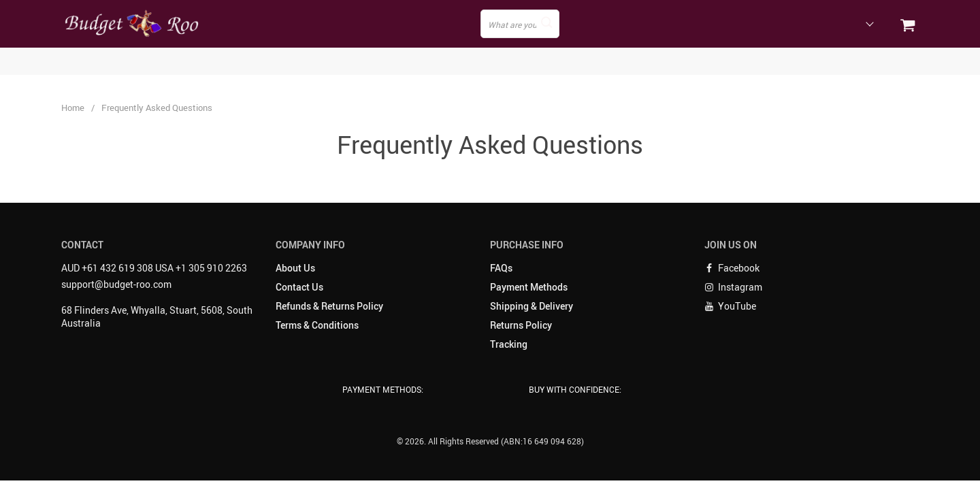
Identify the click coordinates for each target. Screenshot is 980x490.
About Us (295, 268)
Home (73, 108)
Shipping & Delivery (532, 306)
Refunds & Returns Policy (329, 306)
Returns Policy (521, 325)
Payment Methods (529, 287)
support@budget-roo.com (116, 284)
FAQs (501, 268)
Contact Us (299, 287)
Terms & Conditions (317, 325)
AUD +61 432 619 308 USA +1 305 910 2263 (154, 268)
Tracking (509, 344)
